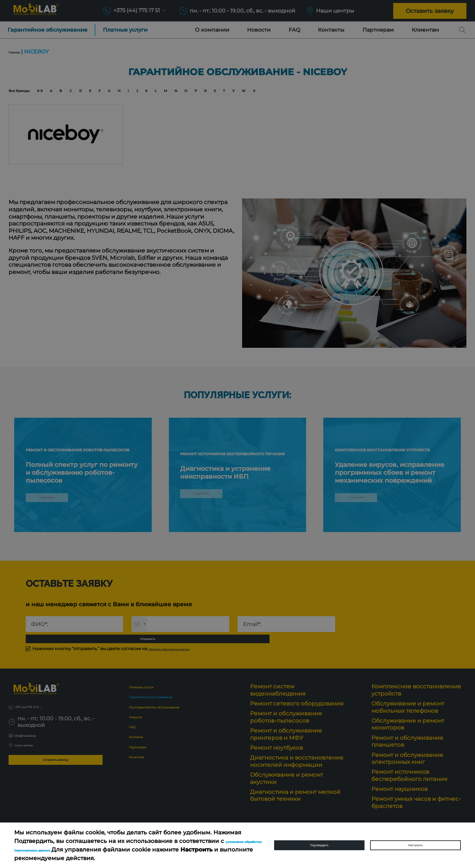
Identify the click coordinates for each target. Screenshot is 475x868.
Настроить (415, 845)
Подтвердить (319, 845)
